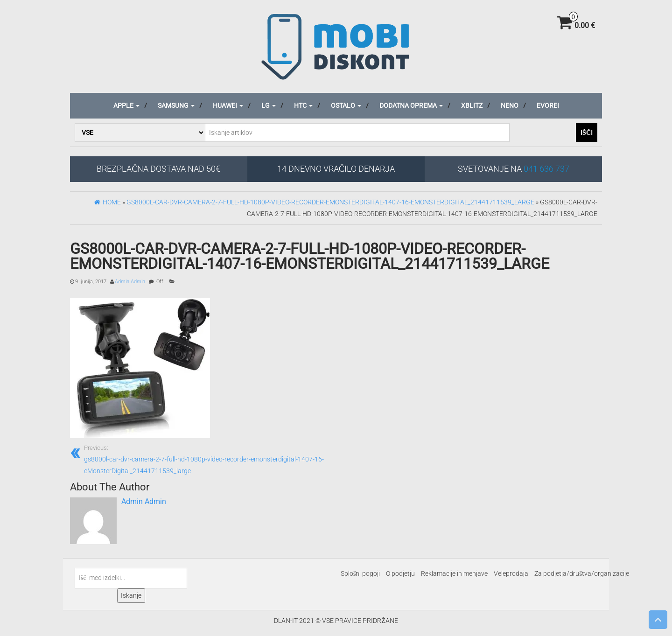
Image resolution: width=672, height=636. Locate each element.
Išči (587, 133)
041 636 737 (546, 169)
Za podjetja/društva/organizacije (581, 573)
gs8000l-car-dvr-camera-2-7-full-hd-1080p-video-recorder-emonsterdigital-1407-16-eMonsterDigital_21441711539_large (206, 459)
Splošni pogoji (360, 573)
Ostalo (346, 105)
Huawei (228, 105)
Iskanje (131, 595)
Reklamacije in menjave (454, 573)
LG (269, 105)
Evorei (548, 105)
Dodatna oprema (411, 105)
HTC (303, 105)
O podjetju (400, 573)
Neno (510, 105)
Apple (126, 105)
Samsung (176, 105)
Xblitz (472, 105)
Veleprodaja (511, 573)
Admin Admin (130, 282)
